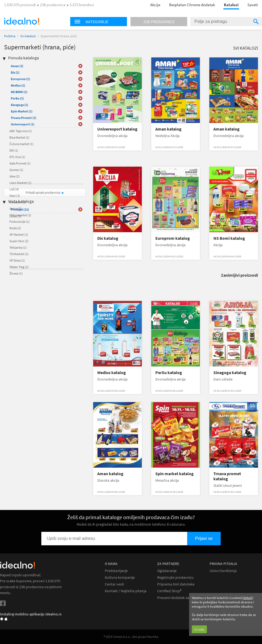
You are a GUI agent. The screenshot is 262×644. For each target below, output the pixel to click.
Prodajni (20, 209)
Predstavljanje (116, 571)
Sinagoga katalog (230, 373)
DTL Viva (17, 157)
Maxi (15, 196)
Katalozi (231, 5)
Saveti (253, 5)
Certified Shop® (169, 591)
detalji (248, 598)
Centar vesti (114, 584)
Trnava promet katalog (227, 476)
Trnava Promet (23, 118)
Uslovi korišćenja (223, 571)
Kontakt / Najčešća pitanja (126, 591)
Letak (15, 216)
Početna (10, 36)
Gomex (16, 170)
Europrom (20, 79)
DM (14, 150)
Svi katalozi (28, 36)
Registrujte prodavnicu (175, 578)
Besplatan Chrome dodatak (192, 5)
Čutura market (21, 144)
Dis (15, 72)
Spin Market (22, 111)
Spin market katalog (174, 474)
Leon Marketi (21, 183)
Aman (17, 66)
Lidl (14, 189)
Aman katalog (168, 129)
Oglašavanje (167, 571)
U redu (199, 629)
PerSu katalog (169, 373)
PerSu (17, 98)
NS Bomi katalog (229, 238)
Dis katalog (108, 238)
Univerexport (23, 124)
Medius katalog (112, 373)
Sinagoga (19, 105)
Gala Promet (20, 163)
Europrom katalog (173, 238)
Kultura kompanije (120, 578)
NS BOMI (19, 92)
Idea (15, 176)
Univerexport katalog (117, 129)
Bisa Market (19, 137)
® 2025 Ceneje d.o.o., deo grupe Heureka (131, 637)
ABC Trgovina (21, 131)
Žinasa (16, 273)
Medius (18, 85)
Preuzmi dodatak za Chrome (180, 598)
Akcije (155, 5)
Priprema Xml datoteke (176, 584)
